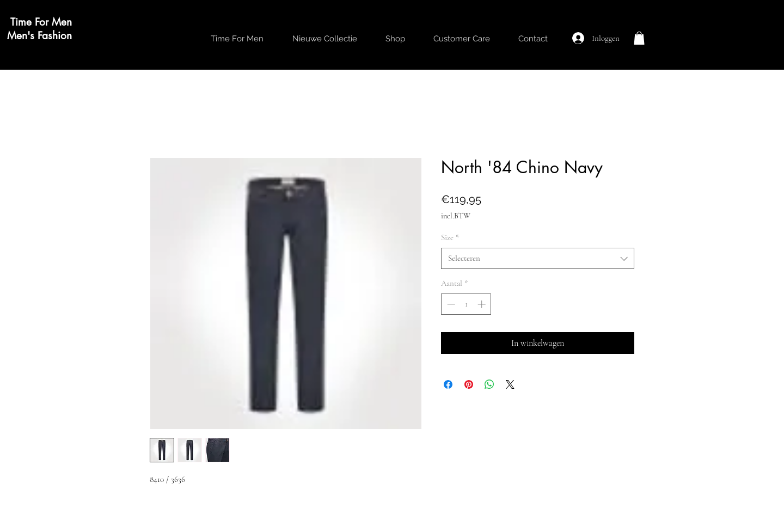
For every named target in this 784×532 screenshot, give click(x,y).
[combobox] (538, 258)
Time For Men (41, 22)
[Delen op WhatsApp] (489, 384)
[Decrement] (450, 304)
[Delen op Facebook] (448, 384)
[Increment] (483, 304)
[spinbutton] (466, 304)
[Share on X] (510, 384)
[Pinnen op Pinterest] (469, 384)
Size (450, 237)
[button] (639, 38)
